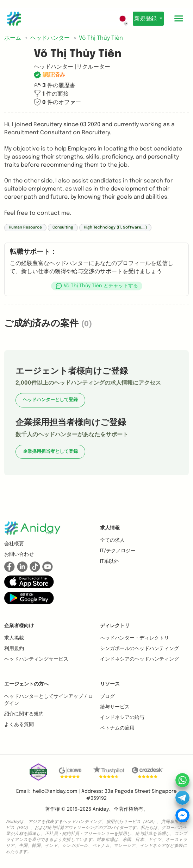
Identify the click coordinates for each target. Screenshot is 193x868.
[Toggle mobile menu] (179, 19)
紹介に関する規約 (24, 714)
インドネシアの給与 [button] (122, 718)
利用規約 (14, 649)
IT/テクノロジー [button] (118, 551)
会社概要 (14, 544)
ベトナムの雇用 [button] (117, 728)
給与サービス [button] (115, 707)
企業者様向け (19, 626)
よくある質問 (19, 725)
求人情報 (110, 528)
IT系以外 (109, 561)
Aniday (101, 809)
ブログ (107, 696)
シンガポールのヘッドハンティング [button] (139, 649)
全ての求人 (112, 540)
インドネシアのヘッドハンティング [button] (139, 659)
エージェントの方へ (26, 684)
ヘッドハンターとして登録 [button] (50, 400)
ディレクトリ (115, 626)
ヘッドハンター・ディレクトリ (135, 638)
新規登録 (146, 19)
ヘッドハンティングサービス (36, 659)
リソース (110, 684)
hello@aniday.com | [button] (56, 791)
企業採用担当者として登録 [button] (50, 452)
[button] (96, 286)
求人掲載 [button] (14, 638)
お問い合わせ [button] (19, 554)
